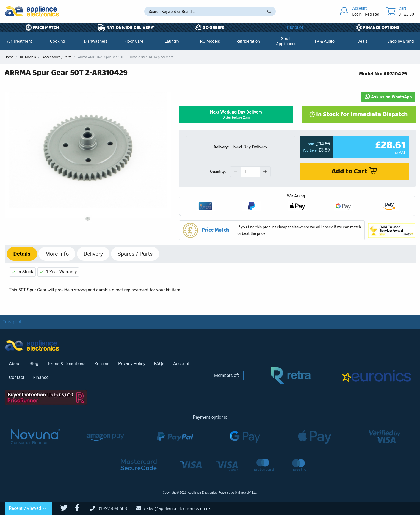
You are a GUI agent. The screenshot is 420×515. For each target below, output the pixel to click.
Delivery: (221, 147)
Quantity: (218, 172)
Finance (41, 377)
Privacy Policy (132, 364)
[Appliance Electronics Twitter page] (67, 508)
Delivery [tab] (93, 254)
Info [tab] (57, 254)
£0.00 (409, 14)
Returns (102, 364)
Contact (17, 377)
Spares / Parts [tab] (135, 254)
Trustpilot (294, 27)
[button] (20, 41)
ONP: (311, 144)
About (15, 364)
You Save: (310, 150)
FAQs (159, 364)
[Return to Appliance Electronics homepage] (32, 11)
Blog (34, 364)
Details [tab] (22, 254)
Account (181, 364)
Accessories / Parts (57, 57)
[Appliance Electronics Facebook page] (81, 508)
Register (372, 14)
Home (9, 57)
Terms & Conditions (66, 364)
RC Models (28, 57)
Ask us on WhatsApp (388, 97)
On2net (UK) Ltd (245, 493)
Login (357, 14)
